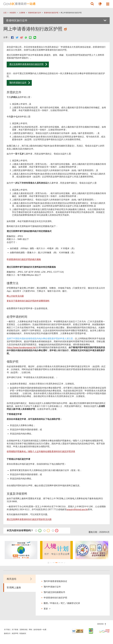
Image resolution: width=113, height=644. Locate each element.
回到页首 (101, 624)
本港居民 (13, 13)
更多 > (47, 609)
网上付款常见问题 (15, 296)
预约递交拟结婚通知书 (54, 592)
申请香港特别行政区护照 (55, 598)
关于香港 (15, 630)
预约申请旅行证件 (18, 83)
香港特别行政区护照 (51, 13)
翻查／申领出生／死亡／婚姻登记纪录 (62, 603)
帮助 (30, 630)
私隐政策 (23, 633)
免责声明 (15, 633)
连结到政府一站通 (40, 630)
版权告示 (7, 633)
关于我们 (7, 630)
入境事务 (22, 13)
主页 (5, 13)
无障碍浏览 (24, 630)
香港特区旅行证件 (35, 13)
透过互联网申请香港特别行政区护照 (26, 64)
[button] (92, 4)
